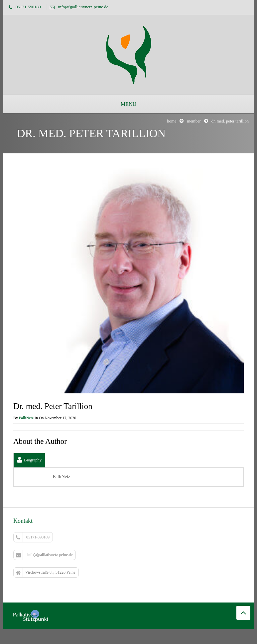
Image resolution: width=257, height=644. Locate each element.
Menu (128, 104)
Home (172, 121)
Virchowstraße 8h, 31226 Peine (46, 573)
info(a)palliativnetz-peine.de (44, 555)
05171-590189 (33, 537)
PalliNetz (26, 418)
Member (194, 121)
